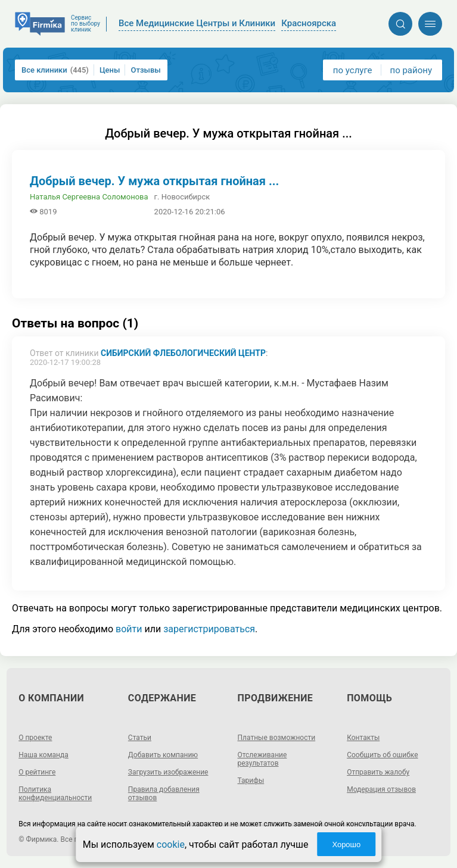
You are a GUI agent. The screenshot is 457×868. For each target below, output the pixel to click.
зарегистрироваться (209, 629)
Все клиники (55, 70)
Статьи (140, 738)
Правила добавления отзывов (164, 794)
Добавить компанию (163, 755)
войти (129, 629)
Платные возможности (277, 738)
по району (411, 70)
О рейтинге (37, 772)
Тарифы (251, 780)
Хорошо (346, 844)
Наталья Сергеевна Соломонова (89, 197)
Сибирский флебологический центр (183, 353)
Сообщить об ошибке (382, 755)
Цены (110, 70)
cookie (171, 844)
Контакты (363, 738)
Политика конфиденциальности (55, 794)
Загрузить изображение (168, 772)
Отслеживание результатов (262, 759)
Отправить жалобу (378, 772)
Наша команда (43, 755)
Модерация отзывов (381, 789)
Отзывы (145, 70)
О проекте (35, 738)
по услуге (353, 70)
